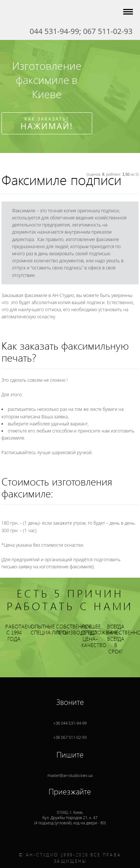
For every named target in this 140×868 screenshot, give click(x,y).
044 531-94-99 (55, 31)
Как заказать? (47, 124)
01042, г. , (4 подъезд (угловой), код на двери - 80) (70, 811)
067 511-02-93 (108, 31)
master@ (70, 769)
